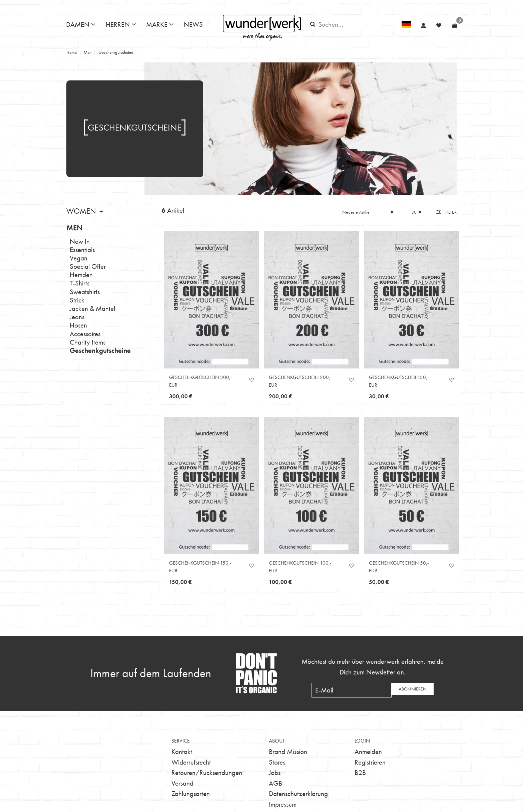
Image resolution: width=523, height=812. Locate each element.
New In (80, 241)
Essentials (82, 250)
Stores (277, 762)
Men (88, 52)
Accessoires (85, 334)
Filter (446, 212)
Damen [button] (78, 24)
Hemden (81, 275)
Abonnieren (413, 689)
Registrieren (370, 762)
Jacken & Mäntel (92, 308)
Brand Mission (288, 751)
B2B (360, 772)
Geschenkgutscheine (100, 350)
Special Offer (88, 266)
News (193, 24)
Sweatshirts (85, 292)
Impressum (283, 804)
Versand (182, 783)
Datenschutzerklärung (298, 793)
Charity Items (88, 342)
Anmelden (368, 751)
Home (72, 52)
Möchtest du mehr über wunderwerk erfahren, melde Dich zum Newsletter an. (373, 667)
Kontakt (182, 751)
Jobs (275, 772)
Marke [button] (157, 24)
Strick (77, 300)
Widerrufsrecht (191, 762)
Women (81, 211)
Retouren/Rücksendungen (207, 772)
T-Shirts (80, 283)
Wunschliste (251, 380)
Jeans (77, 317)
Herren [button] (118, 24)
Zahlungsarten (191, 793)
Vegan (79, 258)
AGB (276, 783)
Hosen (78, 325)
